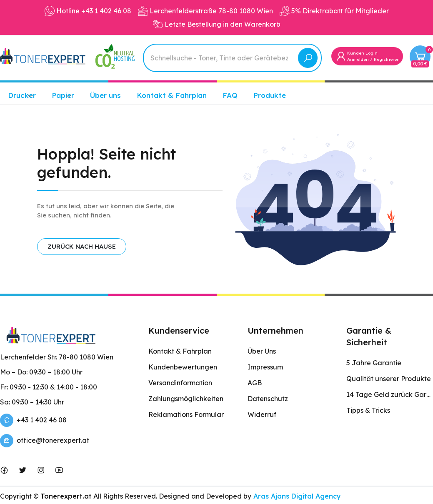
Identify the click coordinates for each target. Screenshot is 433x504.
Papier (63, 95)
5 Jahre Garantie (374, 363)
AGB (255, 383)
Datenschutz (268, 399)
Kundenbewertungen (183, 367)
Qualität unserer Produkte (389, 379)
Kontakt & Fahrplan (172, 95)
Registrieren (387, 59)
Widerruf (262, 414)
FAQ (230, 95)
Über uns (105, 95)
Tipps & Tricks (368, 410)
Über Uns (262, 351)
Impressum (265, 367)
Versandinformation (180, 383)
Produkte (270, 95)
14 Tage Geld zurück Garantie (390, 394)
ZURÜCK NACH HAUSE (82, 246)
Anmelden (358, 59)
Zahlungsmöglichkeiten (186, 399)
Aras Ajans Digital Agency (296, 496)
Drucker (22, 95)
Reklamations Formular (186, 414)
